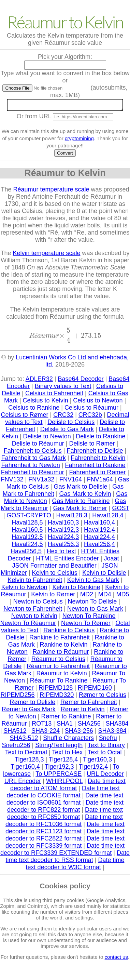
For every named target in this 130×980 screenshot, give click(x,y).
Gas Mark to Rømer (80, 510)
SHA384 (117, 726)
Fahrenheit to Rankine (95, 467)
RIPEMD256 (17, 697)
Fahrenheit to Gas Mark (34, 460)
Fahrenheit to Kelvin (98, 460)
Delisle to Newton (47, 438)
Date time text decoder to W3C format (75, 866)
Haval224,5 (27, 546)
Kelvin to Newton (24, 589)
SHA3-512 (24, 740)
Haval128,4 (108, 517)
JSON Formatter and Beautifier (54, 568)
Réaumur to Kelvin (62, 675)
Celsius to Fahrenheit (54, 395)
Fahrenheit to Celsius (33, 453)
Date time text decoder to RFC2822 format (65, 837)
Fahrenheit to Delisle (95, 453)
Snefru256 (16, 747)
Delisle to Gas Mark (67, 431)
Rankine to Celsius (69, 632)
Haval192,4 (99, 532)
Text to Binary (106, 747)
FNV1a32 (41, 481)
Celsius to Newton (98, 402)
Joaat (112, 560)
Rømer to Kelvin (82, 711)
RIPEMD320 (57, 697)
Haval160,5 (27, 532)
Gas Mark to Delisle (80, 489)
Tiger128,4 (63, 762)
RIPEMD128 (56, 690)
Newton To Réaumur (28, 625)
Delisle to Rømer (92, 446)
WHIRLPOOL (64, 783)
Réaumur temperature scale (51, 191)
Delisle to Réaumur (38, 446)
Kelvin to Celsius (55, 575)
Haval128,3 (72, 517)
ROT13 (42, 726)
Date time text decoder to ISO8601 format (65, 801)
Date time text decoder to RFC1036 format (64, 823)
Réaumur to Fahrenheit (58, 668)
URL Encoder (23, 783)
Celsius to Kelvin (46, 402)
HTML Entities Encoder (67, 560)
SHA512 (15, 733)
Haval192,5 (27, 539)
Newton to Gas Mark (95, 611)
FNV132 (12, 481)
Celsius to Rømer (24, 417)
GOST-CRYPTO (29, 517)
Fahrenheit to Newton (31, 467)
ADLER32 (39, 381)
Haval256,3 (63, 546)
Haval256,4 (99, 546)
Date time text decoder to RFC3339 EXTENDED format (62, 851)
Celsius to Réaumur (91, 410)
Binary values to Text (63, 388)
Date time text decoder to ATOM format (68, 787)
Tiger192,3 (59, 769)
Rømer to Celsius (103, 697)
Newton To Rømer (86, 625)
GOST (121, 510)
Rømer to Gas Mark (29, 711)
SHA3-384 (112, 733)
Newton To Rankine (89, 618)
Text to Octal (105, 754)
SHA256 (89, 726)
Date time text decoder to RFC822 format (65, 808)
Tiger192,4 (93, 769)
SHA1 (65, 726)
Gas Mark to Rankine (81, 503)
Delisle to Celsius (71, 424)
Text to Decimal (26, 754)
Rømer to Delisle (32, 704)
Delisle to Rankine (100, 438)
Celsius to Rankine (34, 410)
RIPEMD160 (95, 690)
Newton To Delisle (92, 604)
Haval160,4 (99, 525)
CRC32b (90, 417)
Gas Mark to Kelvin (85, 496)
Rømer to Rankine (66, 718)
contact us (116, 959)
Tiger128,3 (29, 762)
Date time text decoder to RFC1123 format (65, 830)
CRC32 (63, 417)
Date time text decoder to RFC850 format (65, 815)
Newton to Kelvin (34, 618)
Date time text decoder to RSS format (68, 858)
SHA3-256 (79, 733)
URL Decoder (105, 776)
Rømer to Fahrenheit (89, 704)
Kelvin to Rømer (53, 596)
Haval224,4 (99, 539)
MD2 (87, 596)
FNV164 (71, 481)
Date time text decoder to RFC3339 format (65, 844)
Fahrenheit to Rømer (98, 474)
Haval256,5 (26, 553)
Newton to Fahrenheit (33, 611)
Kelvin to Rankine (76, 589)
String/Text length (59, 747)
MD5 (122, 596)
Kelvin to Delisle (104, 575)
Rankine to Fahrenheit (60, 639)
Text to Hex (67, 754)
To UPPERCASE (59, 776)
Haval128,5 (27, 525)
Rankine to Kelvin (63, 647)
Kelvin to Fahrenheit (35, 582)
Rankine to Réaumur (61, 654)
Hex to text (61, 553)
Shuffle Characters (68, 740)
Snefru (108, 740)
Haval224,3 (63, 539)
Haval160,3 (63, 525)
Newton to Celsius (38, 604)
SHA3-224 (46, 733)
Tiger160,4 (25, 769)
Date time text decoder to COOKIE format (63, 794)
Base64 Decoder (81, 381)
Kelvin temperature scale (46, 255)
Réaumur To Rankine (59, 683)
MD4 (105, 596)
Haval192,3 (63, 532)
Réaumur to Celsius (58, 661)
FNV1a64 (100, 481)
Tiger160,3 (97, 762)
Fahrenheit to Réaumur (33, 474)
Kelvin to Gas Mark (93, 582)
